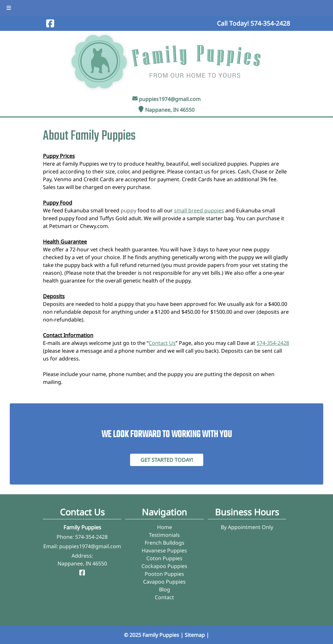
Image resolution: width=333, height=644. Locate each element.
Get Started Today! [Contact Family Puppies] (167, 460)
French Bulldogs (165, 543)
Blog (165, 589)
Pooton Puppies (164, 574)
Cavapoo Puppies (164, 582)
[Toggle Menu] (9, 8)
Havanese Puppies (164, 550)
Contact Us (162, 343)
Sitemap (195, 635)
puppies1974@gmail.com (170, 99)
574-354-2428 (273, 343)
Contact (164, 597)
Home (165, 527)
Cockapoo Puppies (164, 566)
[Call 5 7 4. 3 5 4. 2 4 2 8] (270, 23)
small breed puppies (199, 210)
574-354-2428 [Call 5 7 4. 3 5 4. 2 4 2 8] (91, 537)
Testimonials (164, 535)
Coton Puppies (164, 558)
